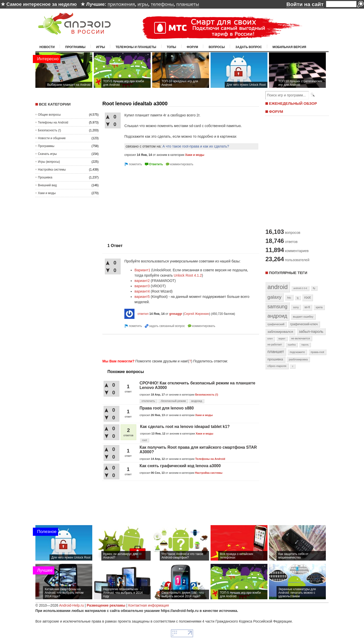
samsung (277, 306)
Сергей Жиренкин (197, 314)
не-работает (275, 345)
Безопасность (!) (49, 130)
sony (296, 307)
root (144, 440)
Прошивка (45, 177)
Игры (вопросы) (49, 162)
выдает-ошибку (303, 317)
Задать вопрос (249, 47)
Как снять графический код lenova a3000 (180, 466)
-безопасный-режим (173, 401)
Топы (172, 47)
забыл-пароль (311, 332)
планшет (276, 352)
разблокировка (298, 359)
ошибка (292, 345)
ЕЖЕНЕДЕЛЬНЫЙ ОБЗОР (293, 103)
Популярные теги (288, 273)
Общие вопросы (49, 115)
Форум (192, 47)
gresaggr (176, 314)
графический (276, 324)
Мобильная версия (289, 47)
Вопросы (217, 47)
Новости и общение (52, 138)
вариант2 (142, 281)
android (278, 287)
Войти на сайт (305, 4)
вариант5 (142, 297)
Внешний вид (47, 185)
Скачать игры (47, 154)
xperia (319, 307)
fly (314, 288)
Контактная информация (149, 605)
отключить (148, 401)
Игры (100, 47)
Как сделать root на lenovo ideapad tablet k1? (185, 427)
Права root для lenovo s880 (167, 408)
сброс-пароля (277, 366)
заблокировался (280, 332)
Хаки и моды (47, 193)
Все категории (55, 104)
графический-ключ (304, 324)
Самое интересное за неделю (41, 4)
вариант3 (142, 286)
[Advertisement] (145, 203)
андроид (197, 401)
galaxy (274, 297)
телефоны (162, 4)
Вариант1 (142, 270)
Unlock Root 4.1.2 (188, 275)
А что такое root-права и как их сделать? (196, 146)
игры (143, 4)
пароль (305, 345)
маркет (282, 339)
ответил (143, 314)
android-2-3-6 (300, 288)
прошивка (275, 359)
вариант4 (142, 291)
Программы (75, 47)
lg (298, 298)
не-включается (301, 338)
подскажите (297, 352)
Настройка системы (52, 170)
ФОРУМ (276, 111)
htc (289, 297)
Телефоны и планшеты (136, 47)
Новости (47, 47)
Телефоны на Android (53, 122)
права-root (317, 352)
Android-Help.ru (72, 605)
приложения (121, 4)
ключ (270, 339)
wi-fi (307, 307)
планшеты (188, 4)
